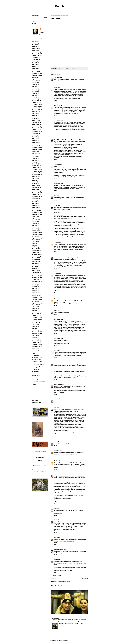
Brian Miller (57, 77)
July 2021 (35, 135)
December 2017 (36, 213)
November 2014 (36, 278)
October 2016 (36, 236)
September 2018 (36, 196)
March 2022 (35, 121)
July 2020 (35, 157)
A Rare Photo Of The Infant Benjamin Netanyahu (70, 624)
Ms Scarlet (57, 520)
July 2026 (35, 41)
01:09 (55, 83)
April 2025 (35, 66)
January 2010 (36, 343)
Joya (55, 508)
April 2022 (35, 119)
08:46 (55, 101)
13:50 (55, 179)
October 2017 (36, 216)
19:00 (55, 294)
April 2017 (35, 227)
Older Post (85, 579)
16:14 (55, 238)
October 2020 (36, 151)
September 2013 (36, 303)
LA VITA (36, 370)
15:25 (55, 191)
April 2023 (35, 97)
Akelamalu (57, 451)
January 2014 (36, 296)
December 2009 (36, 344)
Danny (56, 206)
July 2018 (35, 200)
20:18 (55, 334)
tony (55, 138)
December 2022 (36, 104)
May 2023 (35, 95)
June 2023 (35, 93)
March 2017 (35, 229)
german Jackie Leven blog (40, 465)
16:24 (55, 251)
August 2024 (35, 81)
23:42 (55, 357)
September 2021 (36, 131)
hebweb (36, 363)
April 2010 (35, 337)
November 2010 (36, 334)
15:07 (55, 545)
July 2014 (35, 285)
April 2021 (35, 140)
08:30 (55, 503)
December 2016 (36, 233)
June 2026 (35, 43)
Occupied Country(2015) (40, 452)
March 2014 (35, 292)
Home (70, 579)
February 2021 (36, 144)
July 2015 (35, 263)
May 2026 (35, 45)
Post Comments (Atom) (64, 581)
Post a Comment (57, 576)
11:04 (55, 437)
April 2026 (35, 47)
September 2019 (36, 175)
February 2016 (36, 251)
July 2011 (35, 325)
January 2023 (36, 103)
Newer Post (54, 579)
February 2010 (36, 341)
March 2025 (35, 68)
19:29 (55, 306)
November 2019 (36, 171)
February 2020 (36, 166)
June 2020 (35, 158)
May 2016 (35, 245)
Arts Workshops (38, 358)
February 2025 (36, 70)
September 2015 (36, 260)
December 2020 (36, 148)
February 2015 (36, 272)
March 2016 (35, 249)
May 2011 (35, 328)
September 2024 (36, 79)
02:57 (55, 379)
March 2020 (35, 164)
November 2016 (36, 234)
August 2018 (35, 198)
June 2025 (35, 63)
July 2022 (35, 113)
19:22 (55, 469)
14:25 (55, 456)
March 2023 (35, 99)
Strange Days (55, 618)
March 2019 (35, 186)
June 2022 (35, 115)
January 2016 (36, 252)
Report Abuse (36, 375)
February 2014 (36, 294)
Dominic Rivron (58, 362)
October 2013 (36, 301)
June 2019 (35, 180)
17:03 (55, 269)
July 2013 (35, 307)
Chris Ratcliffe (37, 359)
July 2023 (35, 92)
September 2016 (36, 238)
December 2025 (36, 52)
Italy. (35, 368)
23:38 (55, 555)
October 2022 (36, 108)
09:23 (55, 115)
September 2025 (36, 57)
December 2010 (36, 332)
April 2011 (35, 330)
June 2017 (35, 224)
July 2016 (35, 242)
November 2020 (36, 149)
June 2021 (35, 137)
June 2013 (35, 308)
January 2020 (36, 168)
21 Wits (56, 461)
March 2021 (35, 142)
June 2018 (35, 202)
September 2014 (36, 281)
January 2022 (36, 124)
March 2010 (35, 339)
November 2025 (36, 54)
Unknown (57, 243)
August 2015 (35, 261)
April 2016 (35, 247)
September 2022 (36, 110)
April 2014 (35, 290)
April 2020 (35, 162)
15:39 (55, 201)
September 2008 (36, 346)
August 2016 (35, 240)
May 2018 (35, 204)
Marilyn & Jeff (58, 384)
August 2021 (35, 133)
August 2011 (35, 323)
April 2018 (35, 205)
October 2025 (36, 56)
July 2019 (35, 178)
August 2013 (35, 305)
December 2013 (36, 297)
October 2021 (36, 130)
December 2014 (36, 276)
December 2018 (36, 191)
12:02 (55, 515)
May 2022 (35, 117)
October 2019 (36, 173)
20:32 (55, 346)
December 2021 (36, 126)
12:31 (55, 160)
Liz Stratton (57, 164)
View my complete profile (42, 33)
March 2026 (35, 48)
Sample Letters (58, 513)
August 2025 (35, 59)
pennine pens (37, 371)
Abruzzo (36, 356)
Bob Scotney (57, 299)
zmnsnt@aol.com (37, 402)
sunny (56, 399)
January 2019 (36, 189)
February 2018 (36, 209)
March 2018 (35, 207)
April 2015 (35, 269)
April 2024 (35, 88)
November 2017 (36, 214)
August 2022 (35, 112)
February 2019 (36, 187)
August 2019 (35, 177)
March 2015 (35, 270)
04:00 (55, 394)
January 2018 (36, 211)
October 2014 (36, 279)
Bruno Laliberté (58, 474)
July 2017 (35, 222)
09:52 (55, 133)
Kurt (55, 350)
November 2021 (36, 128)
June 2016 (35, 243)
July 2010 (35, 335)
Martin (56, 88)
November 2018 (36, 193)
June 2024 (35, 84)
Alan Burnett (57, 105)
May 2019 (35, 182)
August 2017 (35, 220)
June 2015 (35, 265)
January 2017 (36, 231)
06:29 (55, 403)
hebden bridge (37, 361)
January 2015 (36, 274)
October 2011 (36, 321)
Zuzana (56, 538)
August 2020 (35, 155)
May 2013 (35, 310)
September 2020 (36, 153)
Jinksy (56, 311)
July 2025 (35, 61)
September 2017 (36, 218)
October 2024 (36, 77)
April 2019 (35, 184)
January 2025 (36, 72)
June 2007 (35, 350)
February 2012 (36, 314)
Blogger (66, 640)
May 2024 (35, 86)
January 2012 (36, 316)
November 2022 (36, 106)
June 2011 (35, 326)
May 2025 (35, 65)
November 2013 (36, 299)
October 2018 (36, 195)
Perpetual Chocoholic (60, 549)
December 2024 (36, 74)
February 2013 (36, 312)
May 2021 (35, 139)
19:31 (55, 315)
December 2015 (36, 254)
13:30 (55, 446)
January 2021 (36, 146)
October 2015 (36, 258)
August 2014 (35, 283)
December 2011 (36, 317)
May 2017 (35, 225)
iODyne (56, 560)
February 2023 (36, 101)
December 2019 (36, 169)
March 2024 (35, 90)
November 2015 (36, 256)
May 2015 (35, 267)
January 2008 (36, 348)
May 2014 (35, 288)
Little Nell (57, 442)
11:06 (55, 533)
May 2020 (35, 160)
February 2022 (36, 122)
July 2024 (35, 83)
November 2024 (36, 75)
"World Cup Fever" (56, 586)
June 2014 (35, 287)
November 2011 (36, 319)
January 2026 (36, 50)
